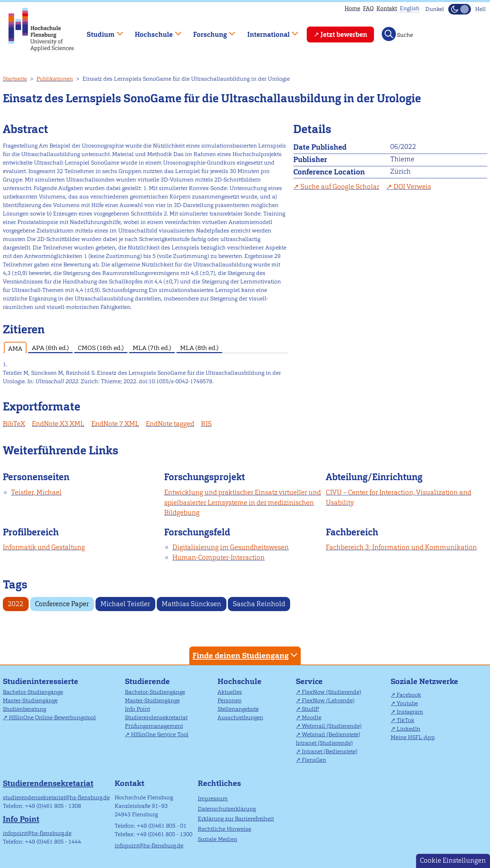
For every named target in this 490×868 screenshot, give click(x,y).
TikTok (405, 720)
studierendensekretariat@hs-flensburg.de (56, 797)
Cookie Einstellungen (453, 860)
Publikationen (55, 79)
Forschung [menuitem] (209, 31)
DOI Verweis (412, 187)
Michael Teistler (125, 604)
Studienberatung (24, 709)
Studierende (147, 681)
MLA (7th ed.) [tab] (152, 348)
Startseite (15, 79)
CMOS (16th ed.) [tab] (101, 348)
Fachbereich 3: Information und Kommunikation (401, 547)
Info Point (137, 709)
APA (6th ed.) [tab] (50, 348)
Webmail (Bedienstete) (331, 734)
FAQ (368, 8)
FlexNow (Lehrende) (328, 700)
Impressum (213, 798)
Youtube (407, 703)
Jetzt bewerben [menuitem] (344, 35)
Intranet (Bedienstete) (330, 751)
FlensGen (314, 760)
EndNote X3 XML (58, 424)
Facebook (409, 695)
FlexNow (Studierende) (332, 692)
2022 (16, 604)
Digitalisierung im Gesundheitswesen (230, 547)
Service (309, 681)
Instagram (410, 712)
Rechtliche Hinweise (224, 829)
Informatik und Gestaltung (44, 547)
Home (352, 8)
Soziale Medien (218, 839)
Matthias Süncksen (191, 604)
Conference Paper (62, 604)
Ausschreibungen (240, 717)
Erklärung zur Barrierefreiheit (236, 819)
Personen (230, 700)
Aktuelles (230, 692)
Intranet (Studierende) (324, 743)
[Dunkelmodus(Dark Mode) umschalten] (460, 9)
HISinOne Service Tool (160, 734)
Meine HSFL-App (413, 737)
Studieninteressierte (41, 681)
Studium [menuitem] (100, 31)
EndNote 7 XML (115, 424)
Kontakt (387, 8)
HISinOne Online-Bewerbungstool (52, 717)
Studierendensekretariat (156, 717)
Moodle (312, 717)
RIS (206, 424)
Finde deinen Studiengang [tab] (246, 655)
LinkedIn (408, 729)
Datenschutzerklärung (227, 809)
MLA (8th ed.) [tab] (199, 348)
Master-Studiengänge (30, 700)
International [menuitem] (268, 31)
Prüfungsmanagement (154, 726)
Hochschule (240, 681)
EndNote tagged (170, 424)
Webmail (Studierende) (332, 726)
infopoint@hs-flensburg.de (37, 833)
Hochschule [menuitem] (153, 31)
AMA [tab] (15, 348)
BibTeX (14, 424)
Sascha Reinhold (259, 604)
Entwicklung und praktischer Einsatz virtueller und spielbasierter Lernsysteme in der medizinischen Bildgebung (243, 503)
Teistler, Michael (36, 492)
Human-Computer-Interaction (218, 557)
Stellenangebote (238, 709)
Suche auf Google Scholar (340, 187)
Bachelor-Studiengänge (33, 692)
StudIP (310, 709)
